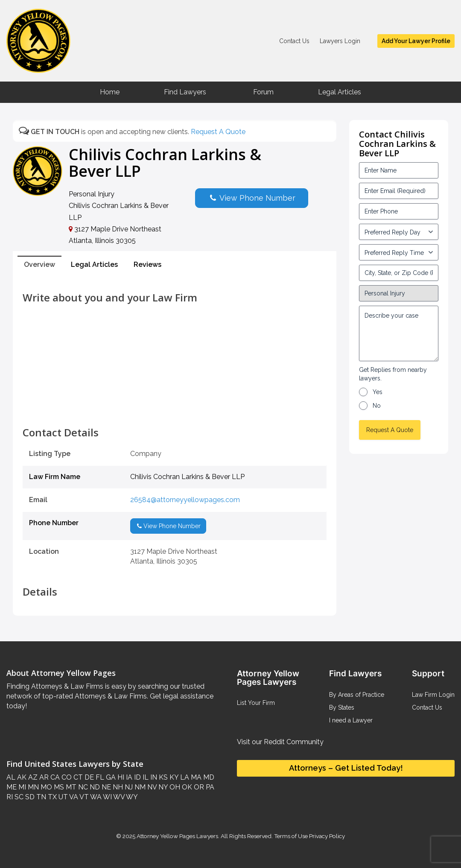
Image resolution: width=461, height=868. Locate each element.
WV (118, 797)
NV (151, 787)
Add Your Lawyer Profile (416, 41)
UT (62, 797)
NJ (128, 787)
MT (70, 787)
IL (145, 777)
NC (82, 787)
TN (40, 797)
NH (117, 787)
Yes (378, 392)
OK (186, 787)
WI (107, 797)
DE (88, 777)
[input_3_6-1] (399, 252)
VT (83, 797)
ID (137, 777)
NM (139, 787)
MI (21, 787)
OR (198, 787)
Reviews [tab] (147, 264)
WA (95, 797)
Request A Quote (218, 132)
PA (209, 787)
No (377, 406)
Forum (263, 92)
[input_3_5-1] (399, 232)
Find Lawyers (185, 92)
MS (58, 787)
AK (21, 777)
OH (174, 787)
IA (128, 777)
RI (10, 797)
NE (105, 787)
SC (18, 797)
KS (162, 777)
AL (11, 777)
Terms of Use (291, 836)
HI (120, 777)
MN (32, 787)
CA (54, 777)
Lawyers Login (340, 41)
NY (162, 787)
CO (66, 777)
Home (110, 92)
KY (173, 777)
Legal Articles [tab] (94, 264)
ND (94, 787)
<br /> (175, 408)
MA (195, 777)
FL (99, 777)
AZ (32, 777)
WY (131, 797)
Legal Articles (340, 92)
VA (73, 797)
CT (77, 777)
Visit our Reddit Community (280, 742)
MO (45, 787)
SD (29, 797)
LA (184, 777)
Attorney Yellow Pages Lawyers (177, 836)
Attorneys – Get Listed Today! (346, 768)
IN (153, 777)
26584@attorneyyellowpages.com (185, 500)
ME (12, 787)
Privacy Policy (326, 836)
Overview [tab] (39, 264)
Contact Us (294, 41)
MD (208, 777)
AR (43, 777)
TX (51, 797)
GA (110, 777)
